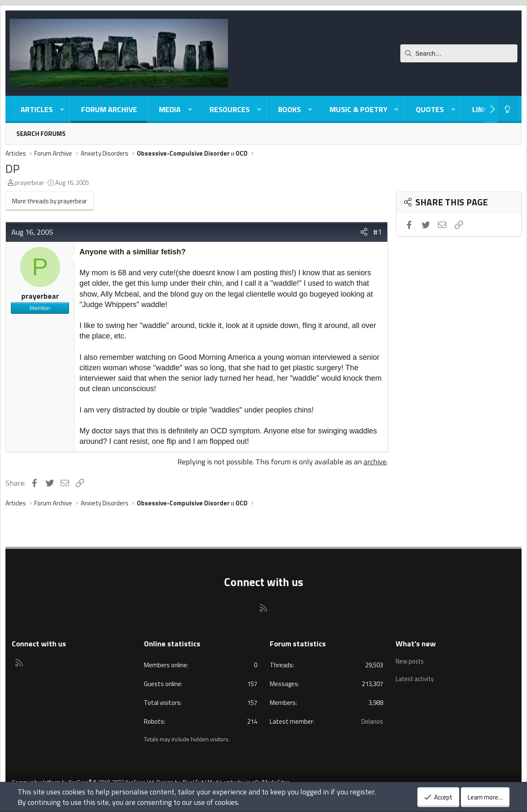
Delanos (372, 721)
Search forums (41, 134)
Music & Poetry (358, 109)
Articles (37, 109)
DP (13, 168)
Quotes (430, 109)
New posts (410, 660)
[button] (62, 109)
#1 (377, 232)
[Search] (459, 53)
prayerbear (29, 183)
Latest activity (416, 676)
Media (170, 109)
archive (375, 462)
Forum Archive (109, 109)
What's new (416, 644)
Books (289, 109)
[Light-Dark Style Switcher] (507, 109)
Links (482, 109)
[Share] (364, 232)
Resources (230, 109)
